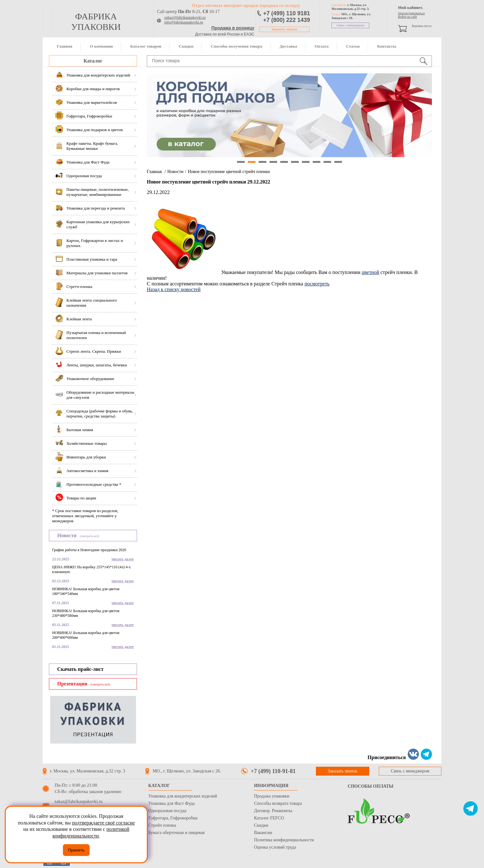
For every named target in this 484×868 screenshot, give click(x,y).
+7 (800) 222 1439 (287, 20)
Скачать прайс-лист (80, 669)
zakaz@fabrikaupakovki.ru (185, 17)
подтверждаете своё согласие (103, 823)
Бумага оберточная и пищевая (177, 833)
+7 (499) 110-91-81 (273, 771)
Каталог (93, 61)
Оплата (322, 46)
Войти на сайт (407, 17)
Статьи (353, 46)
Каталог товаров (146, 46)
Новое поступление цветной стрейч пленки (229, 172)
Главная (65, 46)
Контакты (387, 46)
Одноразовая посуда (167, 811)
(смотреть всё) (89, 536)
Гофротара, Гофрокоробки (173, 818)
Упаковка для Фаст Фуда (172, 803)
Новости (175, 172)
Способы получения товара (237, 46)
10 (338, 162)
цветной (370, 272)
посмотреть (317, 284)
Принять (76, 850)
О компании (101, 46)
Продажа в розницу (233, 28)
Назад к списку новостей (174, 289)
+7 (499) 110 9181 (287, 13)
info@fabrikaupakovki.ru (184, 22)
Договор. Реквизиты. (273, 811)
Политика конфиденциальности (284, 840)
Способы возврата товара (278, 803)
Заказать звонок (284, 29)
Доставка (288, 46)
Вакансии (263, 833)
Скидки (186, 46)
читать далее (123, 559)
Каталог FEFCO (269, 818)
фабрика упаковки (96, 22)
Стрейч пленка (162, 825)
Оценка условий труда (275, 847)
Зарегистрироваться (411, 13)
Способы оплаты (371, 786)
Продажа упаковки (272, 796)
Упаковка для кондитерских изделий (183, 796)
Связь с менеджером (350, 25)
